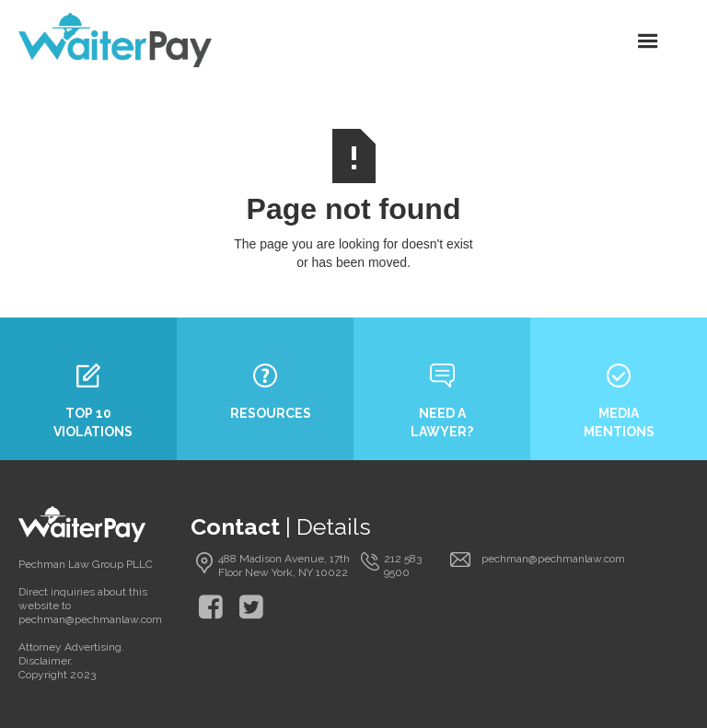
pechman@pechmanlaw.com (553, 559)
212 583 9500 (403, 566)
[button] (648, 41)
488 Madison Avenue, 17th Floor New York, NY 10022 (284, 566)
